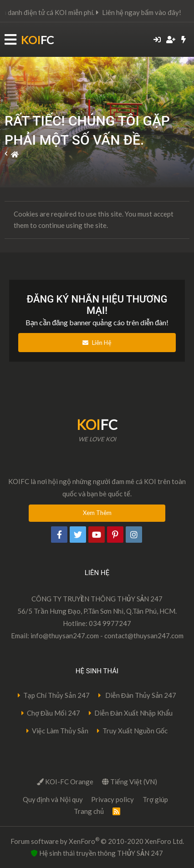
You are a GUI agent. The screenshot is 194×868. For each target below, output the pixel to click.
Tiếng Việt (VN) (130, 782)
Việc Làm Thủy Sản (60, 731)
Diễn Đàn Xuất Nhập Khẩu (134, 713)
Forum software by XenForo (97, 841)
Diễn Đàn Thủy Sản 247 (140, 695)
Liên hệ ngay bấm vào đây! (148, 12)
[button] (10, 40)
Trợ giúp (155, 799)
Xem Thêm (97, 513)
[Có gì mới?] (184, 40)
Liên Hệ (97, 343)
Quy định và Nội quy (53, 799)
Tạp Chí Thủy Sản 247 (56, 695)
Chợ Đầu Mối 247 (54, 713)
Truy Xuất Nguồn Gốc (135, 731)
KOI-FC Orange (65, 782)
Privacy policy (112, 799)
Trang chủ (89, 811)
